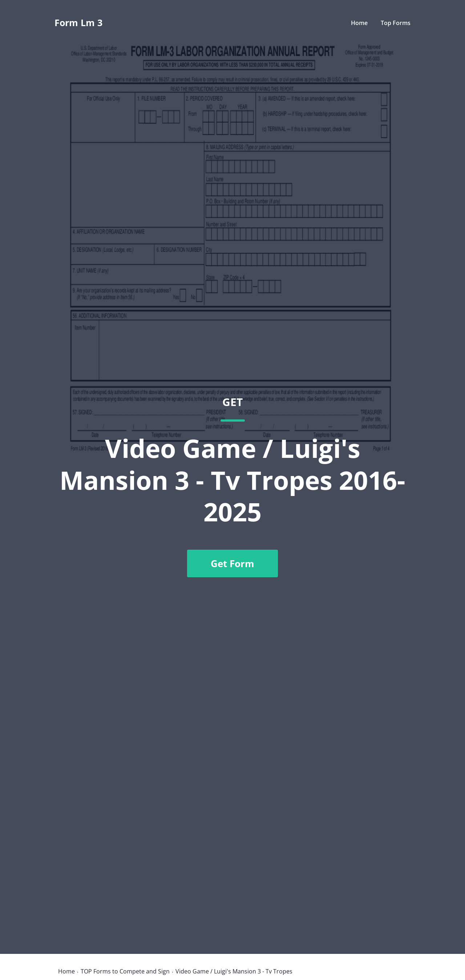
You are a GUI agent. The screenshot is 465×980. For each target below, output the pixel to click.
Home (359, 23)
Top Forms (396, 23)
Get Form (232, 563)
